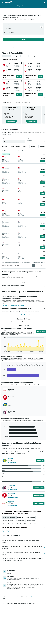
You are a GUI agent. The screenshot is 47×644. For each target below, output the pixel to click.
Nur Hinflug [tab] (32, 56)
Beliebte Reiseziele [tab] (20, 521)
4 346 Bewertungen (13, 498)
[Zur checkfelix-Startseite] (9, 2)
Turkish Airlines (12, 493)
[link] (11, 121)
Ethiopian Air (11, 501)
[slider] (45, 142)
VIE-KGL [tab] (23, 282)
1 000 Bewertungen (13, 505)
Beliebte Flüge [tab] (21, 517)
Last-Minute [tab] (24, 56)
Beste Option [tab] (16, 56)
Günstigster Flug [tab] (6, 56)
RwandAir (10, 458)
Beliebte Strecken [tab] (31, 521)
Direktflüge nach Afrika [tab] (23, 524)
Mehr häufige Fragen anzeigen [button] (23, 314)
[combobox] (8, 20)
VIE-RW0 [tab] (20, 325)
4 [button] (42, 265)
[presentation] (17, 17)
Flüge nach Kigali (6, 531)
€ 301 (5, 15)
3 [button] (39, 265)
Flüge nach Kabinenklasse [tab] (9, 524)
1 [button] (33, 265)
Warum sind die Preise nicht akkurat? (24, 606)
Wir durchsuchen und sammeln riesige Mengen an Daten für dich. (24, 603)
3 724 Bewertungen (13, 490)
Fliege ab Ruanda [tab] (31, 517)
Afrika (6, 47)
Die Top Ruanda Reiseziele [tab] (9, 517)
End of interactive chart (2, 351)
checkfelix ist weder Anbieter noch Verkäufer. (24, 601)
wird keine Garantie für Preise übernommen (35, 597)
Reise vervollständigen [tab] (8, 521)
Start (2, 47)
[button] (2, 2)
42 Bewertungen (12, 463)
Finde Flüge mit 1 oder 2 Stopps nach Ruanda (14, 305)
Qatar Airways (11, 485)
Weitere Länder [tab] (34, 524)
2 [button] (36, 265)
